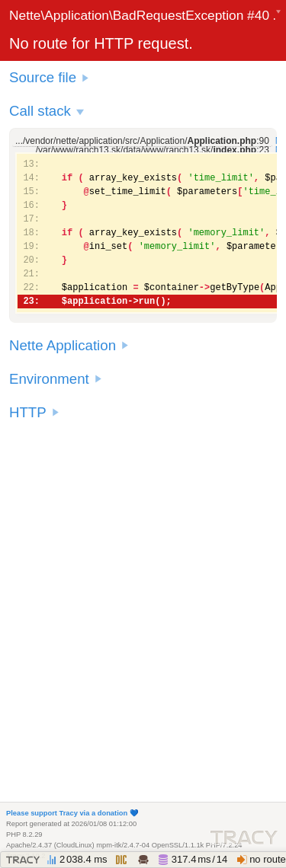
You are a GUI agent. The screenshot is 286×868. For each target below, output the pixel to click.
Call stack (40, 111)
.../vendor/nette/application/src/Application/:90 (142, 141)
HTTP (28, 412)
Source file (43, 77)
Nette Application (63, 345)
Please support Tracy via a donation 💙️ (72, 813)
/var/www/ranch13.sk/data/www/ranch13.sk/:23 (153, 150)
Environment (49, 379)
